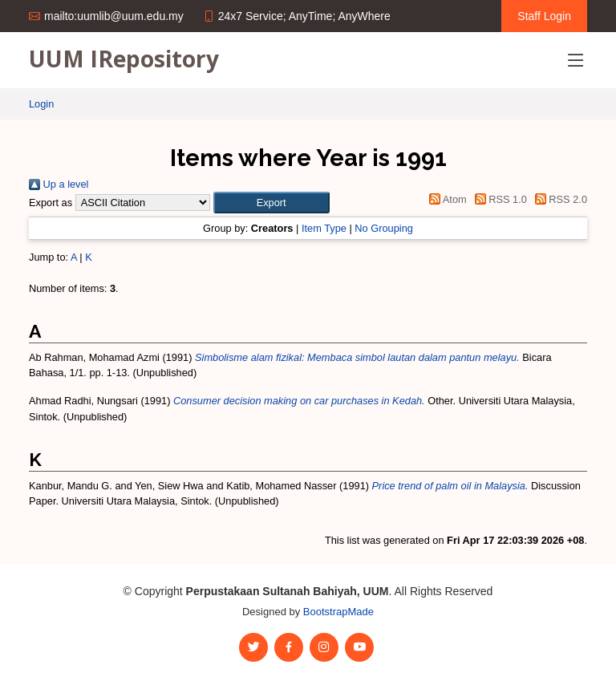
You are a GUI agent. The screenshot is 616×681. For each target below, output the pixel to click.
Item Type (324, 228)
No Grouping (384, 228)
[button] (272, 203)
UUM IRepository (124, 59)
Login (41, 104)
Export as (51, 203)
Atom (446, 199)
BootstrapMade (338, 612)
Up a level (59, 184)
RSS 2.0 (558, 199)
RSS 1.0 (498, 199)
